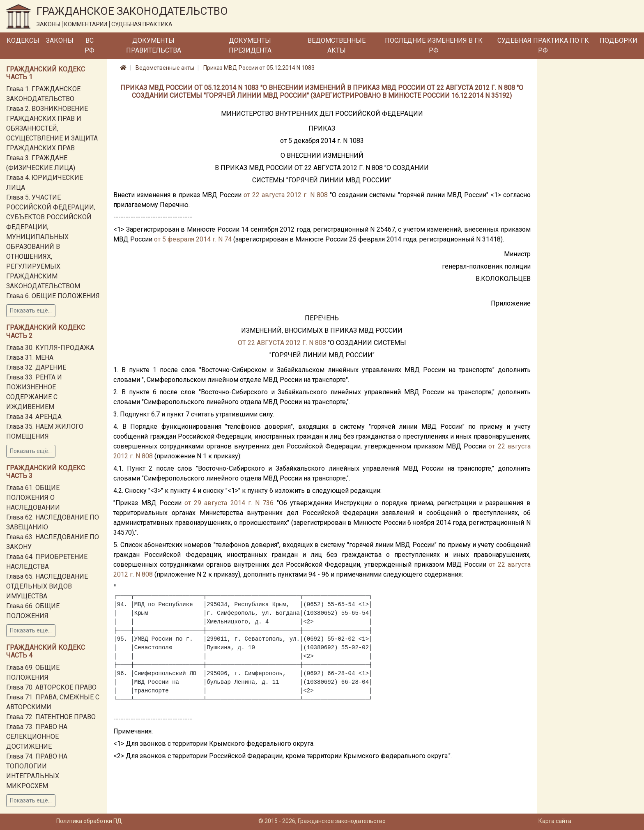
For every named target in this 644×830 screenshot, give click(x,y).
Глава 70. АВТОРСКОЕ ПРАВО (51, 687)
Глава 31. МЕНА (30, 358)
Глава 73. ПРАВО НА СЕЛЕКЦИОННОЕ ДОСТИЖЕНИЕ (37, 737)
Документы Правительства (154, 45)
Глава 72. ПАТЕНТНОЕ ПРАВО (51, 717)
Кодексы (23, 40)
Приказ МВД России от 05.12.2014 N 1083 (259, 68)
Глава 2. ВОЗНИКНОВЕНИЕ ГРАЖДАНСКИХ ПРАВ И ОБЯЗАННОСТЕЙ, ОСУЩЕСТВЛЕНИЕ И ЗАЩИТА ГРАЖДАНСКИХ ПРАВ (52, 128)
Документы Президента (250, 45)
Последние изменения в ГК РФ (434, 45)
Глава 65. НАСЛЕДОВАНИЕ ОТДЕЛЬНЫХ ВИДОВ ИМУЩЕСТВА (47, 586)
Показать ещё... (31, 310)
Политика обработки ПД (89, 821)
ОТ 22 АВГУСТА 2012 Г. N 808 (282, 343)
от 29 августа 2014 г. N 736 (229, 503)
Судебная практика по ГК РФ (543, 45)
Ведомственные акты (337, 45)
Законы (60, 40)
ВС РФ (90, 45)
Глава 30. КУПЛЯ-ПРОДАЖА (50, 348)
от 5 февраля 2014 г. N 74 (193, 239)
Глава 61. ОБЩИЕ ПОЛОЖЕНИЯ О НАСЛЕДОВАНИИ (33, 498)
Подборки (619, 40)
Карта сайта (555, 821)
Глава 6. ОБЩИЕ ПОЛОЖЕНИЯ (53, 296)
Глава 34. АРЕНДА (34, 417)
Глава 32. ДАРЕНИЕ (36, 367)
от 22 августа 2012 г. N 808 (285, 195)
